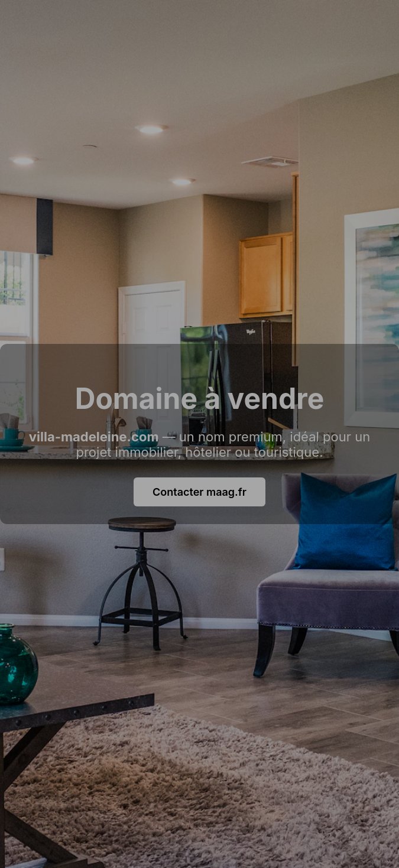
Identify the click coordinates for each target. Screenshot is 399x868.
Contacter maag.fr (199, 492)
